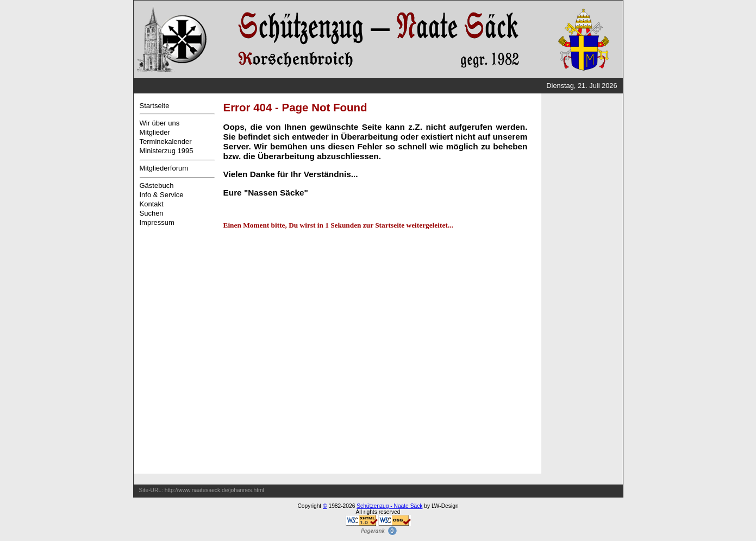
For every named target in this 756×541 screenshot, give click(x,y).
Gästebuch (157, 185)
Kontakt (152, 204)
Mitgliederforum (164, 168)
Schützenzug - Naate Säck (389, 506)
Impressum (157, 222)
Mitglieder (155, 132)
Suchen (152, 213)
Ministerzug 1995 (167, 151)
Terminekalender (166, 141)
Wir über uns (160, 123)
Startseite (155, 106)
